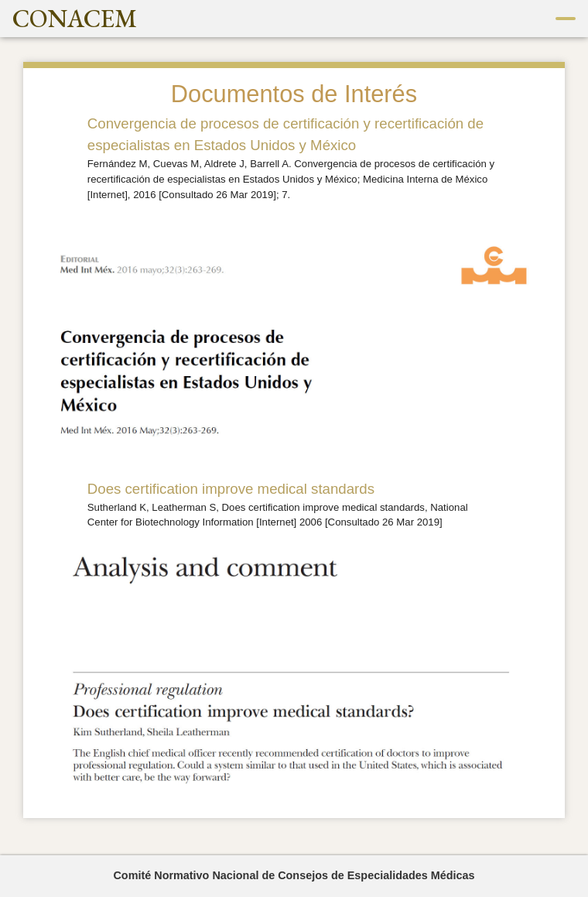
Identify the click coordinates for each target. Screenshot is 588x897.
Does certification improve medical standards (231, 489)
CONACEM (75, 19)
